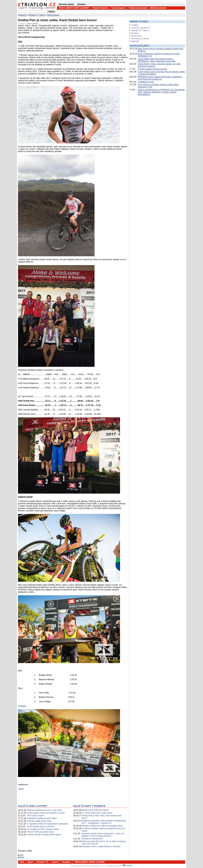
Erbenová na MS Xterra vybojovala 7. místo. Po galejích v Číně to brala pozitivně (103, 835)
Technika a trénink (140, 39)
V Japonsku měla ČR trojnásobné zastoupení (48, 824)
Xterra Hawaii (53, 15)
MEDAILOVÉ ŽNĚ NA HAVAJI (95, 810)
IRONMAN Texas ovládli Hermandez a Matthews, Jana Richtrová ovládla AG (160, 78)
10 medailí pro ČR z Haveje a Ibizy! (43, 829)
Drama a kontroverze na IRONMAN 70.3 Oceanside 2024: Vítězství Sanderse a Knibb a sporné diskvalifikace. (161, 92)
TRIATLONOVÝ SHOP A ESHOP (74, 8)
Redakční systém (120, 866)
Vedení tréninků (100, 8)
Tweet (21, 789)
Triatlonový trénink (138, 8)
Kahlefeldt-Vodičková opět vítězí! (42, 818)
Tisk (21, 855)
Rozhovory (136, 36)
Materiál (135, 41)
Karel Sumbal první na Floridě (41, 826)
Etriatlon (82, 4)
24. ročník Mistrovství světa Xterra (97, 813)
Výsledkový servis (146, 82)
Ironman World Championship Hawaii (44, 835)
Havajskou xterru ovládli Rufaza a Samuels (101, 846)
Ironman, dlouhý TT (141, 28)
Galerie (55, 862)
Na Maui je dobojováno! (92, 839)
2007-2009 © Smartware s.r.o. (92, 866)
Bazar (30, 862)
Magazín (22, 15)
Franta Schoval (33, 24)
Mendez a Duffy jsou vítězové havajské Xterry (102, 826)
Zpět (21, 857)
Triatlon (135, 25)
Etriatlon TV (42, 862)
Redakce (66, 862)
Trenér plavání (118, 8)
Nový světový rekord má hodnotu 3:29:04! (46, 813)
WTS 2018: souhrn (36, 816)
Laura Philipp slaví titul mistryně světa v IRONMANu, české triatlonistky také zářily (157, 60)
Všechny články (66, 4)
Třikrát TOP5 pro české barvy (40, 832)
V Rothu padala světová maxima (152, 69)
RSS (22, 862)
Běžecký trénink (158, 8)
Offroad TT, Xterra (37, 15)
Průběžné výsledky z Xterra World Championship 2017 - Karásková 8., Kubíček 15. (104, 822)
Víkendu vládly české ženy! (39, 821)
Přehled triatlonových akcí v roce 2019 (44, 810)
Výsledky (22, 706)
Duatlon (135, 33)
